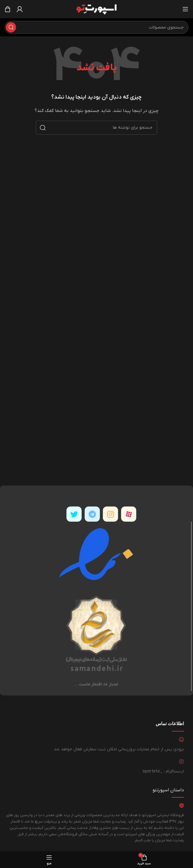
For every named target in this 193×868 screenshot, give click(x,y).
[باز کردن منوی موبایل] (185, 9)
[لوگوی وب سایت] (96, 9)
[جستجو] (96, 27)
